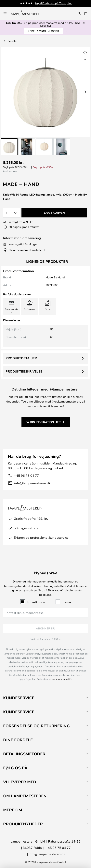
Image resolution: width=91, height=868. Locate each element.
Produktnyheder (23, 824)
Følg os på (15, 768)
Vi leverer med (20, 782)
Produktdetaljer (21, 358)
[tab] (45, 698)
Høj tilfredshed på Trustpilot (53, 3)
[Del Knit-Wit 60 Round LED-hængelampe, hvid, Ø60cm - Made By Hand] (85, 60)
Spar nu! (45, 26)
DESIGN (43, 31)
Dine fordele (18, 740)
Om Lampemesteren (25, 796)
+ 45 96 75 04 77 (58, 848)
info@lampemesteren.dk (32, 483)
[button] (9, 147)
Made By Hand (55, 277)
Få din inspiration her (43, 422)
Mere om (13, 810)
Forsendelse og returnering (36, 726)
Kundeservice (19, 698)
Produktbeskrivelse (24, 371)
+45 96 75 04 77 (27, 475)
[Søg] (79, 13)
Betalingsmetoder (24, 754)
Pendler (13, 41)
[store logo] (26, 13)
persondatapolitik (62, 679)
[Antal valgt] (12, 213)
